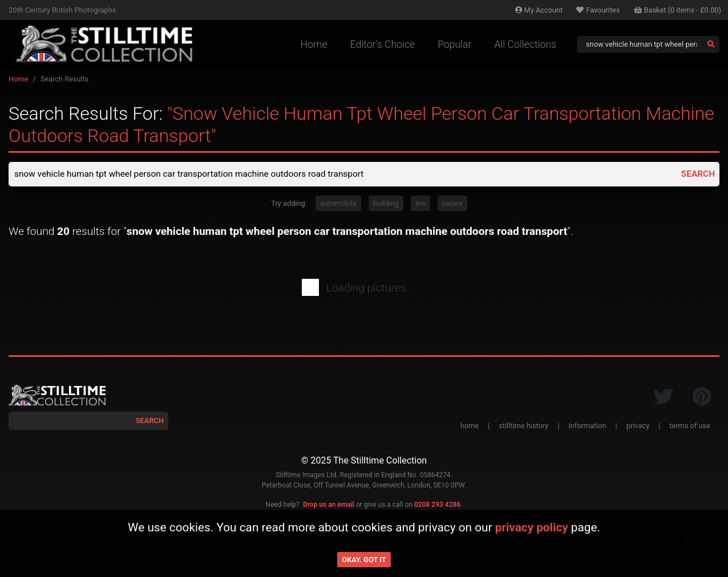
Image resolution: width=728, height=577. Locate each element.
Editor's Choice (383, 44)
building (386, 204)
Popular (454, 44)
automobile (338, 204)
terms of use (690, 426)
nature (452, 204)
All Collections (525, 44)
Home (314, 44)
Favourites (598, 10)
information (588, 426)
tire (420, 204)
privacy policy (532, 527)
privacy (638, 426)
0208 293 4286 (437, 506)
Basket (678, 10)
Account (539, 10)
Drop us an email (329, 506)
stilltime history (523, 426)
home (470, 426)
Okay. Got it (364, 560)
